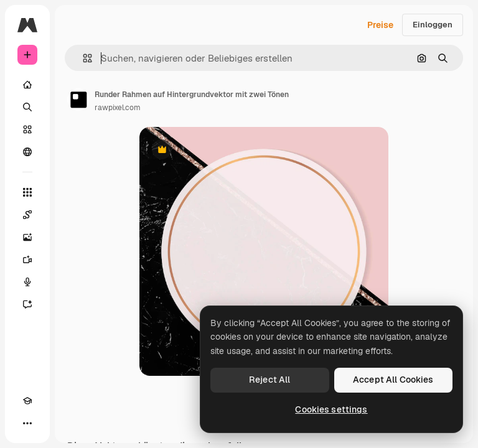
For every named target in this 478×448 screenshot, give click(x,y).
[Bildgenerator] (27, 237)
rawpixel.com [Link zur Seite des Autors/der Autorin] (118, 108)
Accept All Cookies (393, 380)
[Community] (27, 152)
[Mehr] (27, 423)
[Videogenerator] (27, 259)
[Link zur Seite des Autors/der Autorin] (78, 100)
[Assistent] (27, 304)
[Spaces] (27, 215)
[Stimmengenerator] (27, 282)
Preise (380, 25)
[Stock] (27, 129)
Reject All (269, 380)
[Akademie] (27, 401)
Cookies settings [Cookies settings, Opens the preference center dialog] (331, 409)
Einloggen (433, 25)
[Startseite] (27, 85)
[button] (82, 58)
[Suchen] (27, 107)
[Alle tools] (27, 192)
